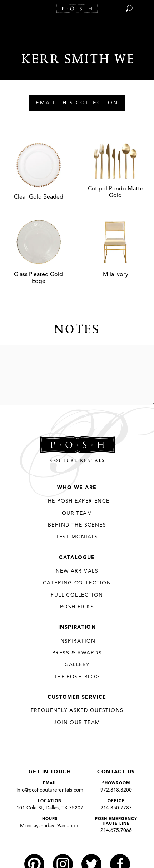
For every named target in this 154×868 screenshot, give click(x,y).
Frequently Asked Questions (77, 710)
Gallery (77, 665)
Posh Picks (77, 607)
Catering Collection (77, 583)
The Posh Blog (77, 677)
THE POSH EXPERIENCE (77, 501)
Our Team (77, 513)
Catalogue (77, 558)
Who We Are (77, 488)
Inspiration (77, 627)
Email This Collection (77, 103)
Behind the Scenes (77, 525)
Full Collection (77, 595)
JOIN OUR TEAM (77, 723)
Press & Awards (77, 653)
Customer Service (77, 697)
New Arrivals (77, 571)
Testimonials (77, 537)
